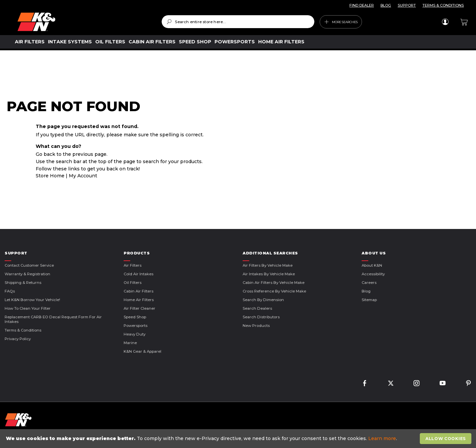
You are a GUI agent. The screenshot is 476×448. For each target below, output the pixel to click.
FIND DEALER (362, 5)
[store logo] (85, 22)
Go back (45, 154)
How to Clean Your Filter (28, 308)
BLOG (386, 5)
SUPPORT (407, 5)
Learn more (382, 438)
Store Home (50, 176)
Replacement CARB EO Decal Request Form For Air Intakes (53, 319)
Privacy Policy (18, 339)
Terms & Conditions (23, 330)
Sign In (445, 22)
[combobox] (238, 22)
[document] (239, 439)
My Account (83, 176)
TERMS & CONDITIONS (443, 5)
